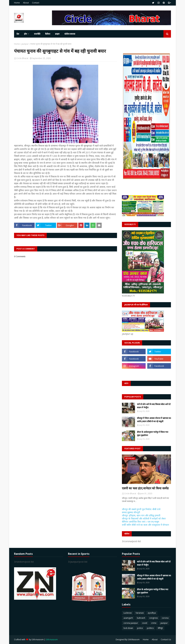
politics (150, 628)
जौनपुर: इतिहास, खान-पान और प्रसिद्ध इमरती (141, 515)
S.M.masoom (38, 640)
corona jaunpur (131, 623)
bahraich (141, 618)
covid (145, 623)
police (140, 628)
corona (165, 618)
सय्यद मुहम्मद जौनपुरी (131, 512)
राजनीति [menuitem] (37, 34)
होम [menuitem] (25, 34)
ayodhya (152, 613)
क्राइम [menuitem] (57, 34)
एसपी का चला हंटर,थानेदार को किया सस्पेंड (145, 488)
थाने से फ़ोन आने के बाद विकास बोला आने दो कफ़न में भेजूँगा (154, 406)
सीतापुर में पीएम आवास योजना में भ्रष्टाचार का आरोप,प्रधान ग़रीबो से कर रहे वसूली (154, 420)
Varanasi (140, 613)
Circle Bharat (22, 58)
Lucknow (128, 613)
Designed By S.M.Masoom (128, 640)
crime (154, 623)
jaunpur (25, 44)
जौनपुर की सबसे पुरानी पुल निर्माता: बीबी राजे (141, 509)
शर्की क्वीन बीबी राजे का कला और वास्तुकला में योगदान (145, 525)
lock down (128, 628)
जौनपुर (160, 628)
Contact (36, 3)
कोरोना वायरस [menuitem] (70, 34)
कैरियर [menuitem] (48, 34)
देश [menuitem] (18, 34)
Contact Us (166, 640)
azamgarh (128, 618)
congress (153, 618)
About (26, 3)
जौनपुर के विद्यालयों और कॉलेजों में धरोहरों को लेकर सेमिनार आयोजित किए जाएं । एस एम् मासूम (144, 520)
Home (17, 3)
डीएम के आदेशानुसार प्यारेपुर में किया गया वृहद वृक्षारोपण (153, 434)
